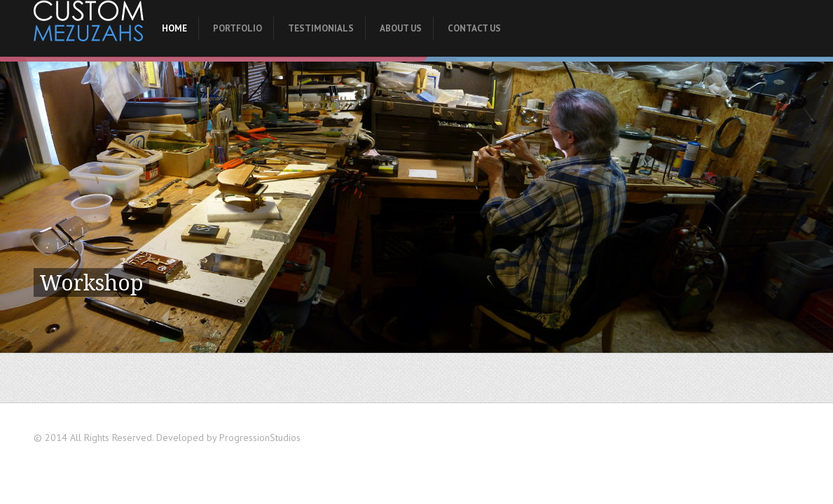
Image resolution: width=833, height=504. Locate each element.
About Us (401, 28)
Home (174, 28)
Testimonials (321, 28)
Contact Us (474, 28)
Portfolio (237, 28)
